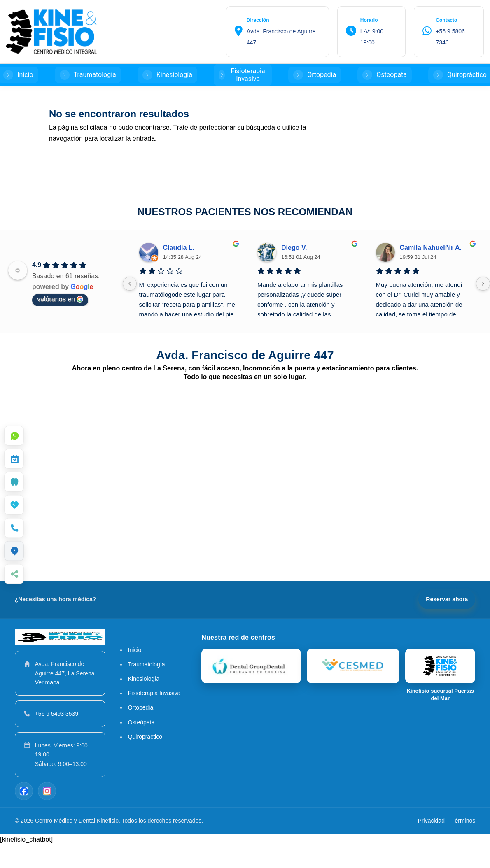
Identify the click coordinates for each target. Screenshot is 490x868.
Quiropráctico (145, 760)
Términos (463, 844)
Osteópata (141, 745)
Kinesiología (144, 702)
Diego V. (294, 271)
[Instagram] (47, 814)
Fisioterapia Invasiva (154, 716)
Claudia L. (179, 271)
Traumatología (147, 687)
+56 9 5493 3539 (57, 737)
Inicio (135, 673)
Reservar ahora (447, 622)
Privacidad (431, 844)
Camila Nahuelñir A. (431, 271)
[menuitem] (14, 436)
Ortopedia (141, 731)
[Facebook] (24, 814)
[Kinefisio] (353, 689)
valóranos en (60, 322)
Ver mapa (47, 705)
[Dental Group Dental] (251, 689)
